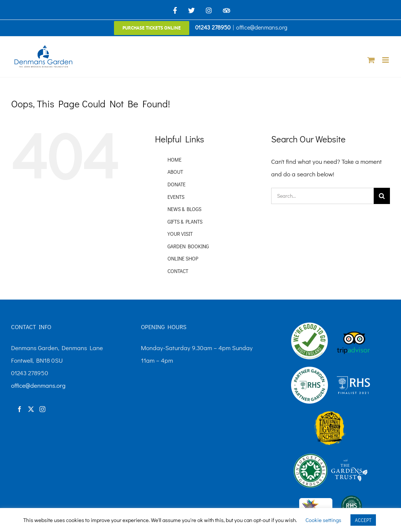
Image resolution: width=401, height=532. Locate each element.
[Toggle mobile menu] (386, 60)
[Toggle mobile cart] (371, 60)
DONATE (177, 184)
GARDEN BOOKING (188, 246)
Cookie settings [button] (323, 520)
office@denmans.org (262, 27)
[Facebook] (20, 409)
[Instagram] (42, 409)
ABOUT (175, 172)
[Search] (382, 196)
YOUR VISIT (180, 234)
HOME (174, 160)
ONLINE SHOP (183, 258)
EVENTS (176, 197)
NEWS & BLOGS (184, 209)
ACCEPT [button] (363, 520)
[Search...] (322, 196)
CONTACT (178, 271)
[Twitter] (31, 409)
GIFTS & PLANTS (185, 222)
